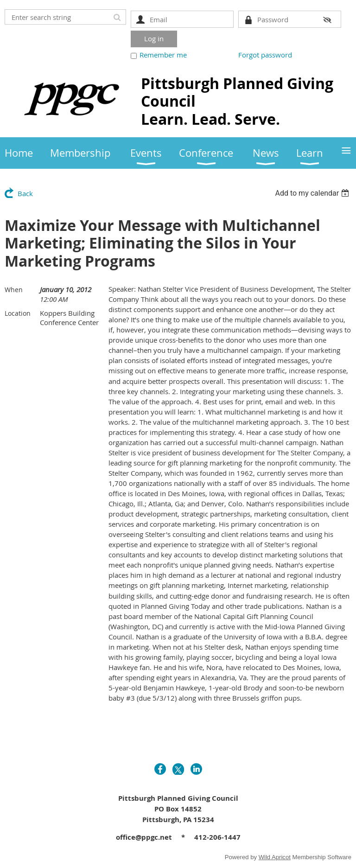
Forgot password (265, 55)
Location (18, 313)
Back (25, 193)
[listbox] (313, 193)
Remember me (163, 55)
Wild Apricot (275, 857)
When (14, 290)
